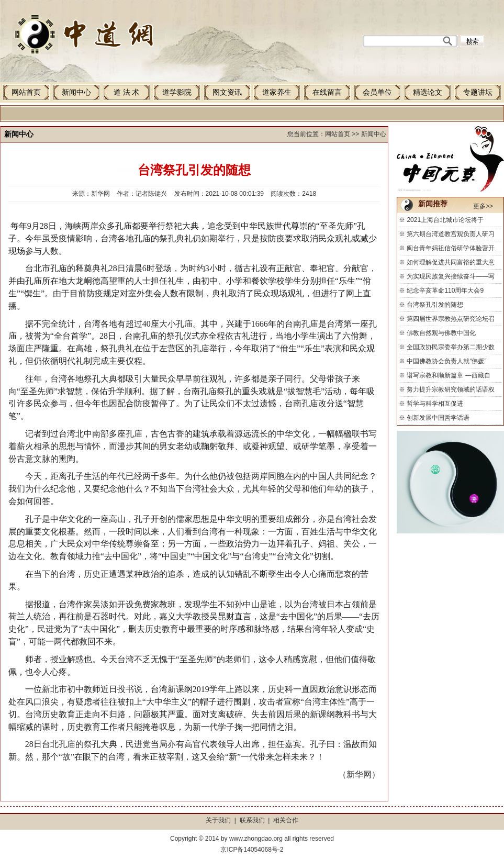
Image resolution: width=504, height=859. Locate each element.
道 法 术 (126, 92)
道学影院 (177, 92)
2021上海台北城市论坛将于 (445, 220)
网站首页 (26, 92)
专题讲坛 (478, 92)
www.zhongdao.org (256, 839)
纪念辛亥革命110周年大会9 (445, 291)
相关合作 (286, 820)
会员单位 (377, 92)
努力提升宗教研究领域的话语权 (451, 389)
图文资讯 (227, 92)
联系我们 (252, 820)
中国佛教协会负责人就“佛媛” (446, 361)
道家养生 (277, 92)
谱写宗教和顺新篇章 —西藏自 (448, 375)
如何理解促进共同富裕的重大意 (451, 262)
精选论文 (428, 92)
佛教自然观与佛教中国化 (441, 333)
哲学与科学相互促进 (435, 404)
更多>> (483, 206)
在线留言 (327, 92)
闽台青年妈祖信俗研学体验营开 (451, 248)
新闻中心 (76, 92)
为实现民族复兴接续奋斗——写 (451, 276)
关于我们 (218, 820)
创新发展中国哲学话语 (438, 418)
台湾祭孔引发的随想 (435, 305)
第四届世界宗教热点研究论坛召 (451, 319)
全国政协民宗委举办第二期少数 (451, 347)
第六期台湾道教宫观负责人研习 (451, 234)
